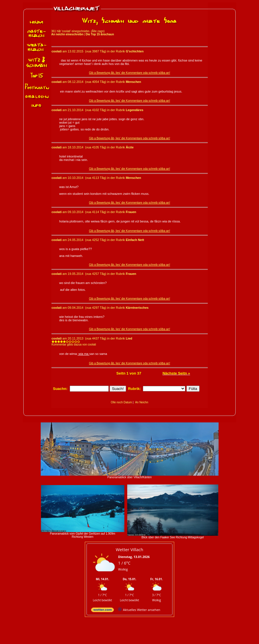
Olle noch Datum (121, 402)
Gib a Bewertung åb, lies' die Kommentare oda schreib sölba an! (130, 73)
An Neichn (142, 402)
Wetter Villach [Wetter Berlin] (129, 549)
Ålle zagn (98, 31)
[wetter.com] (102, 611)
